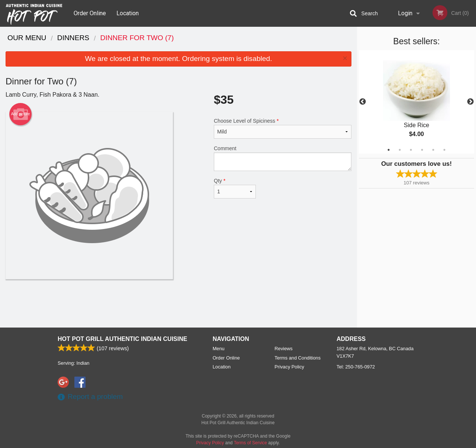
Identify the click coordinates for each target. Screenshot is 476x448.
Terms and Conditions (297, 358)
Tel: (356, 367)
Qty (235, 188)
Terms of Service (250, 443)
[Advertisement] (178, 303)
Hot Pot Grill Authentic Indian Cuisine (122, 339)
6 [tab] (444, 150)
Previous (363, 102)
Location (128, 13)
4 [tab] (422, 150)
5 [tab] (433, 150)
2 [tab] (400, 150)
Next (470, 102)
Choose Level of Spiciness (283, 128)
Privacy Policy (289, 367)
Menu (219, 349)
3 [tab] (411, 150)
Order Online (90, 13)
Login (405, 13)
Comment (283, 158)
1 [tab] (389, 150)
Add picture (21, 114)
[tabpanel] (416, 102)
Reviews (283, 349)
